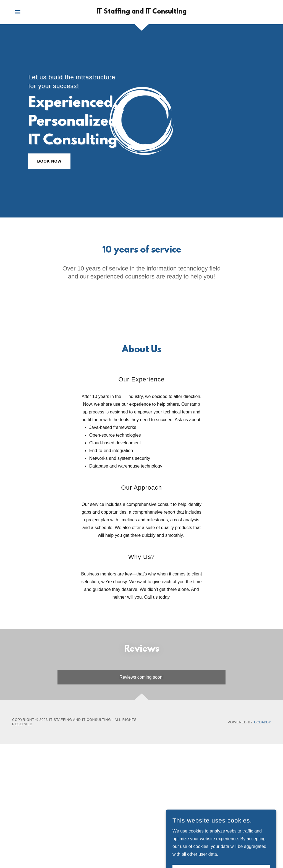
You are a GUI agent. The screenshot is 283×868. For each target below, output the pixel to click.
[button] (18, 12)
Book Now (49, 161)
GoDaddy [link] (262, 722)
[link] (141, 12)
